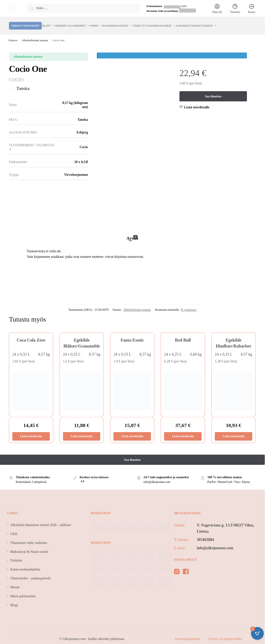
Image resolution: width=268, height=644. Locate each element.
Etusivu (13, 35)
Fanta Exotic (132, 335)
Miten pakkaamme (23, 591)
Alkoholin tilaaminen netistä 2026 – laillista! (41, 520)
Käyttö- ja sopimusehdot (226, 634)
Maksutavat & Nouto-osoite (29, 547)
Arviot (132, 233)
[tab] (132, 229)
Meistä (15, 582)
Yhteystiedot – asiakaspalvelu (31, 573)
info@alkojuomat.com (215, 543)
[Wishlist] (197, 102)
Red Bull (183, 335)
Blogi (14, 600)
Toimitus (235, 9)
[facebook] (186, 567)
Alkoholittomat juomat (35, 35)
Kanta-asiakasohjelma (25, 564)
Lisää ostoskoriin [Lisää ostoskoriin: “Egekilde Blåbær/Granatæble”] (82, 431)
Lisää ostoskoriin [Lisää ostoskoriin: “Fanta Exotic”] (132, 431)
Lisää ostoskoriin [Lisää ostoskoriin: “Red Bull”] (183, 431)
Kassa (252, 9)
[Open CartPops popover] (257, 633)
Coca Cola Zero (31, 335)
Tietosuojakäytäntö (188, 634)
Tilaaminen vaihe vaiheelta (29, 538)
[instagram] (177, 567)
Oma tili (217, 9)
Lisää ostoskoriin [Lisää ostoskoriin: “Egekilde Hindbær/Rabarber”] (234, 431)
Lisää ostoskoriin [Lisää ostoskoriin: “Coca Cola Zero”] (31, 431)
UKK (14, 529)
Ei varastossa (188, 305)
